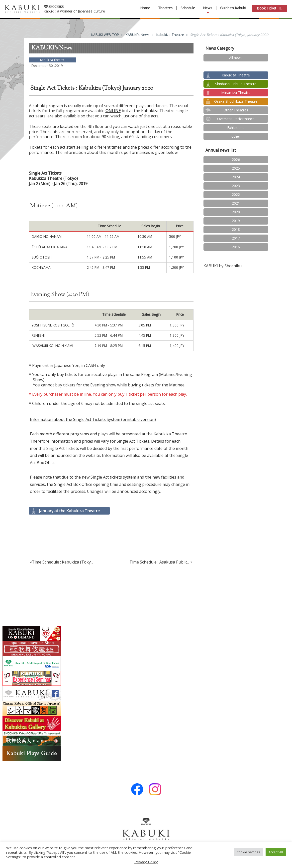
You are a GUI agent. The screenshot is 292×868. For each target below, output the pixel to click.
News (208, 8)
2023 (236, 186)
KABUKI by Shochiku (223, 266)
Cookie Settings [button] (248, 852)
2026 (236, 159)
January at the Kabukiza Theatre (69, 511)
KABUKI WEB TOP (105, 35)
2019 (236, 221)
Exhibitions (236, 128)
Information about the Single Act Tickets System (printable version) (93, 419)
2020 (236, 212)
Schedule (188, 8)
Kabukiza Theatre (170, 35)
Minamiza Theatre (236, 93)
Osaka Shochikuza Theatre (236, 101)
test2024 (236, 66)
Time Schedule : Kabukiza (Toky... (62, 562)
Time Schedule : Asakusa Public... (159, 562)
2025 (236, 168)
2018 (236, 229)
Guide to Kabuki (233, 8)
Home (145, 8)
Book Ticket (270, 8)
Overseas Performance (236, 119)
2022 (236, 194)
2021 (236, 203)
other (236, 136)
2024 (236, 177)
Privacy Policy (146, 862)
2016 (236, 247)
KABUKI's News (138, 35)
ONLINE (113, 111)
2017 (236, 238)
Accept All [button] (276, 852)
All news (236, 58)
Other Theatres (236, 110)
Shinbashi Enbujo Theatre (236, 84)
